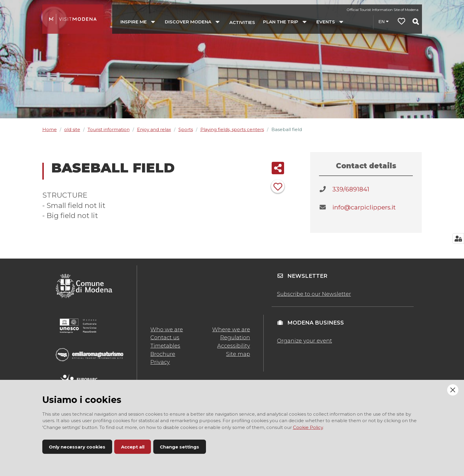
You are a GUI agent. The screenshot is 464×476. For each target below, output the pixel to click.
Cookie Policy (308, 427)
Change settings (179, 447)
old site (72, 129)
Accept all (133, 447)
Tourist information (109, 129)
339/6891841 (351, 189)
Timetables (165, 346)
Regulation (235, 338)
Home (50, 129)
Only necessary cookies (77, 447)
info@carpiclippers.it (364, 207)
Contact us (165, 338)
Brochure (163, 354)
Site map (238, 354)
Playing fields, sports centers (232, 129)
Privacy (160, 362)
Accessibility (234, 346)
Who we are (167, 330)
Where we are (231, 330)
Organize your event (304, 341)
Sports (186, 129)
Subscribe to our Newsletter (314, 294)
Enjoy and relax (154, 129)
